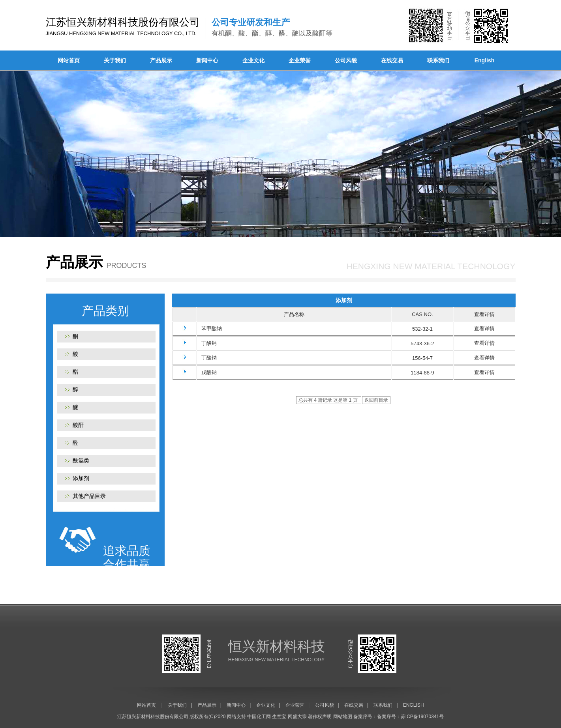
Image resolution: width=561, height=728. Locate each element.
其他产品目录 (89, 496)
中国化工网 (259, 717)
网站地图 (343, 717)
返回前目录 (376, 400)
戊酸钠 (207, 372)
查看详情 (484, 328)
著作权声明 (320, 717)
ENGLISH (414, 705)
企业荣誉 (300, 60)
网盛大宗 (297, 717)
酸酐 (78, 425)
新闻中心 (207, 60)
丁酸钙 (207, 343)
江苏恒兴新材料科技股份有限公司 (153, 717)
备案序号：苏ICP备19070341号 (410, 717)
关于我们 (115, 60)
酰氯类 (81, 460)
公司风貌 (346, 60)
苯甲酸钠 (209, 328)
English (485, 60)
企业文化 (253, 60)
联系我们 (438, 60)
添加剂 (81, 478)
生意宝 (279, 717)
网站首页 (69, 60)
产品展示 (161, 60)
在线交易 (392, 60)
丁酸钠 (207, 358)
